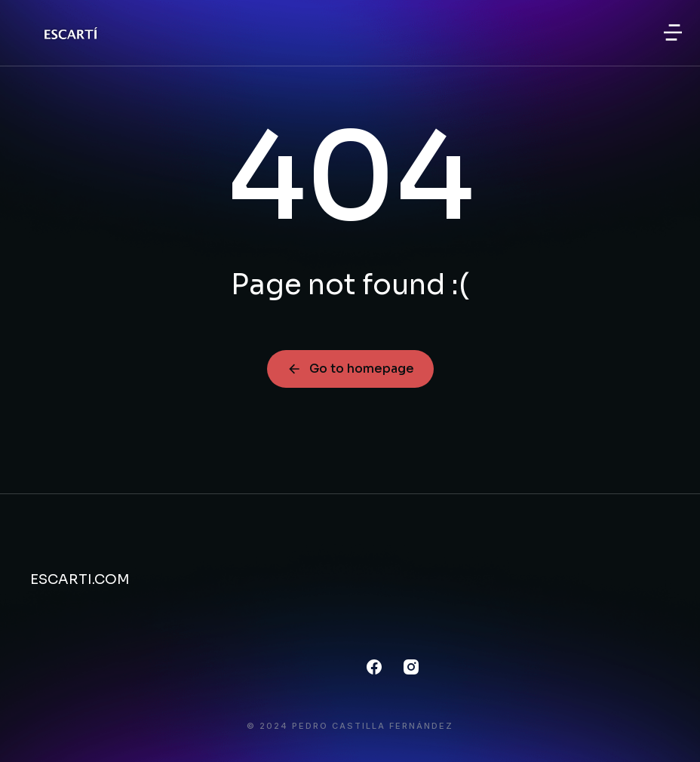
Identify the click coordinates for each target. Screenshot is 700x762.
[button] (673, 32)
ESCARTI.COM (80, 579)
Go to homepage (350, 369)
